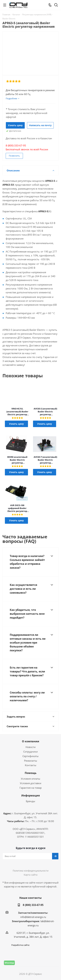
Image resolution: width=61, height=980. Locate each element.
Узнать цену (15, 125)
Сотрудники (30, 752)
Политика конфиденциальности (31, 871)
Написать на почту (40, 125)
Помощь (31, 773)
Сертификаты (30, 756)
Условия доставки (31, 783)
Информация (30, 795)
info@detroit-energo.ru (33, 917)
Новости (31, 747)
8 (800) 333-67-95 (33, 905)
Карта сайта (31, 875)
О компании (31, 741)
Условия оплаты (30, 779)
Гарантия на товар (31, 788)
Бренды (30, 801)
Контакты (31, 765)
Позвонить (14, 156)
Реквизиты (31, 761)
